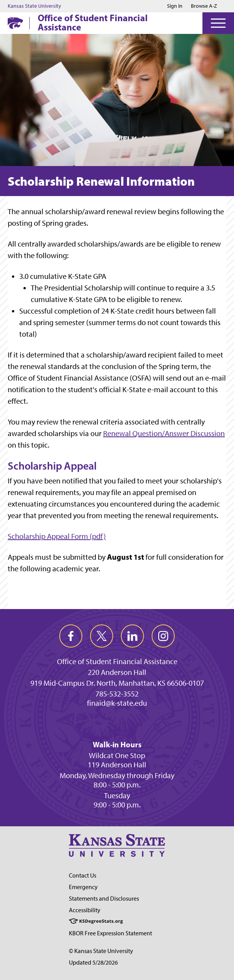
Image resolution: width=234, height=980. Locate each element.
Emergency (83, 887)
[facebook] (71, 636)
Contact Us (83, 875)
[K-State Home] (15, 23)
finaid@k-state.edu (117, 703)
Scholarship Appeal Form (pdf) (57, 536)
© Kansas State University (101, 951)
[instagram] (163, 636)
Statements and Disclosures (104, 899)
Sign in (175, 6)
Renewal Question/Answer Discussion (164, 433)
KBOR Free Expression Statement (110, 933)
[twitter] (102, 636)
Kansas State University (34, 6)
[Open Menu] (218, 23)
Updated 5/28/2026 (93, 962)
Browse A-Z (204, 6)
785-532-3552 (117, 694)
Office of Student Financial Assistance (93, 22)
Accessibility (85, 910)
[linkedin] (132, 636)
